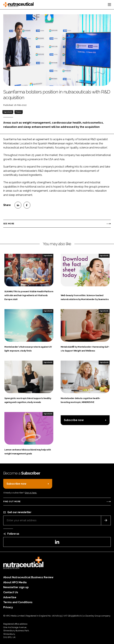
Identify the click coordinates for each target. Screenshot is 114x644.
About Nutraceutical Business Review (28, 577)
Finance (19, 112)
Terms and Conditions (18, 602)
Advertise (10, 597)
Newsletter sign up (16, 587)
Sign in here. (31, 493)
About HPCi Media (15, 582)
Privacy (8, 607)
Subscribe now (74, 420)
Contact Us (11, 592)
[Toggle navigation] (109, 5)
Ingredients (8, 112)
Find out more (12, 502)
